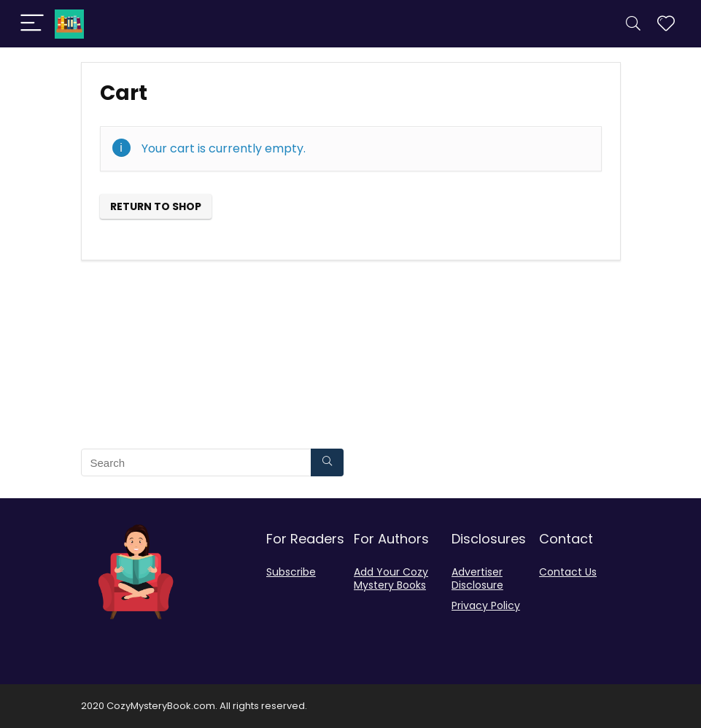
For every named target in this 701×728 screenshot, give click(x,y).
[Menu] (32, 24)
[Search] (633, 24)
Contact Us (568, 572)
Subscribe (291, 572)
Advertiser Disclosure (477, 578)
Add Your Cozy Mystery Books (391, 578)
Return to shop (156, 206)
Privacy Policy (486, 605)
